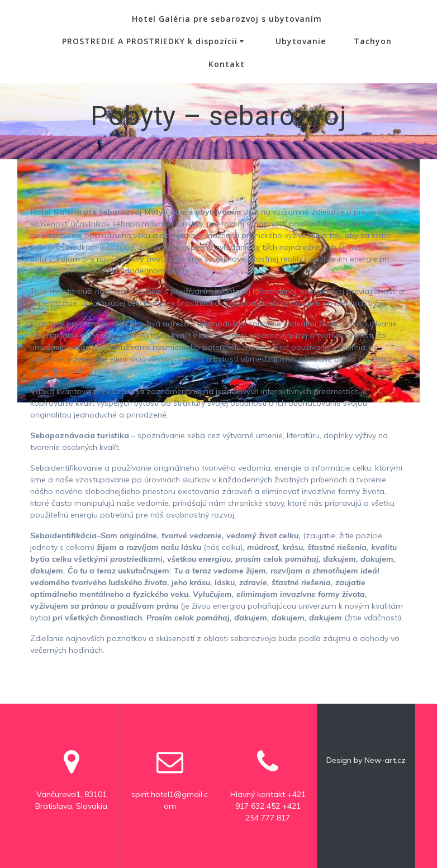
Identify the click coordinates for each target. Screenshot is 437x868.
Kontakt (227, 64)
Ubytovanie (301, 41)
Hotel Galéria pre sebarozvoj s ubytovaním (227, 19)
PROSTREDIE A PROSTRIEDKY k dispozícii (150, 41)
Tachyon (373, 41)
